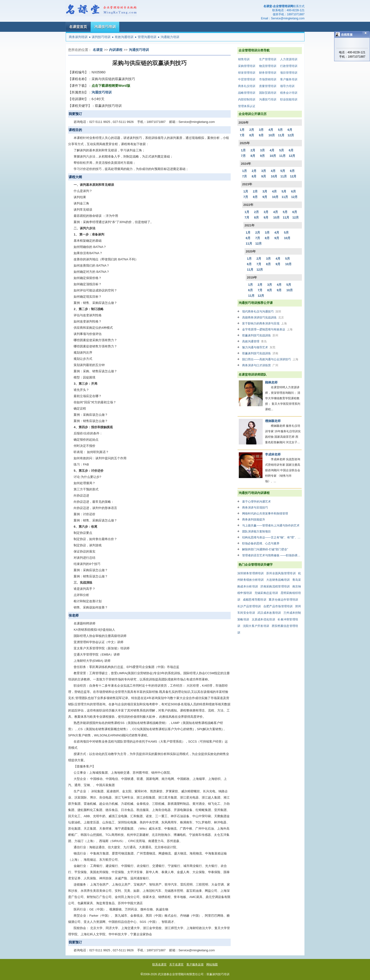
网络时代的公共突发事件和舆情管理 (265, 514)
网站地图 (212, 964)
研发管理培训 (247, 73)
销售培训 (244, 59)
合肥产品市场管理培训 (278, 606)
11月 (281, 135)
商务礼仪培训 (247, 86)
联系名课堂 (159, 964)
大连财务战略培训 (278, 580)
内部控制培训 (247, 99)
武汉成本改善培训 (269, 613)
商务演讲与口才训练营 (260, 365)
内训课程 (116, 50)
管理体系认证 (247, 106)
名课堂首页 (78, 27)
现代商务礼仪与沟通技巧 (262, 312)
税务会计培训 (289, 93)
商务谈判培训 (78, 37)
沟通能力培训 (170, 37)
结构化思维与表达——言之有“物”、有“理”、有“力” (272, 537)
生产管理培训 (268, 59)
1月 (242, 130)
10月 (272, 135)
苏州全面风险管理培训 (281, 573)
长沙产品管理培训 (249, 606)
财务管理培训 (268, 73)
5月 (280, 130)
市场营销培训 (268, 79)
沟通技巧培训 (105, 27)
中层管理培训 (247, 79)
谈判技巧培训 (101, 37)
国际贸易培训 (268, 93)
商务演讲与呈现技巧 (255, 508)
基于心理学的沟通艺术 (256, 502)
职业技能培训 (289, 99)
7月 (242, 135)
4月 (271, 130)
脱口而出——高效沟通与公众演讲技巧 (270, 359)
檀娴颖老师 (273, 421)
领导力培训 (287, 86)
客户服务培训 (289, 79)
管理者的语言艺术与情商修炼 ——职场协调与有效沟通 (272, 555)
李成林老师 (273, 454)
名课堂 (98, 50)
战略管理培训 (247, 93)
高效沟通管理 (254, 341)
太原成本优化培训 (263, 619)
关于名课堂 (176, 964)
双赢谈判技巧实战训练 (260, 335)
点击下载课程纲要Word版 (111, 86)
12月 (291, 135)
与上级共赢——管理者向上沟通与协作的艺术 (271, 526)
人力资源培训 (289, 59)
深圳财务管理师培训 (251, 573)
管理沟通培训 (147, 37)
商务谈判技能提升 (254, 520)
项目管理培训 (289, 73)
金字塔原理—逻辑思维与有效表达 (267, 329)
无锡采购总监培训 (266, 593)
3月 (261, 130)
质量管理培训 (268, 86)
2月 (252, 130)
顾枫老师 (271, 382)
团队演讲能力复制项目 (256, 531)
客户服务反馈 (195, 964)
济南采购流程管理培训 (275, 586)
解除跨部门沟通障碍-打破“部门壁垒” (265, 549)
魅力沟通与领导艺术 (259, 347)
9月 (261, 135)
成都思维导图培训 (255, 600)
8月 (252, 135)
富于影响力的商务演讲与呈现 (264, 323)
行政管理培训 (289, 66)
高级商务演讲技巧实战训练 (263, 318)
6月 (290, 130)
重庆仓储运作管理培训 (283, 600)
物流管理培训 (268, 66)
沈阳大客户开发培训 (256, 626)
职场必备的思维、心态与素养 (261, 543)
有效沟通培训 (124, 37)
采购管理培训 (247, 66)
